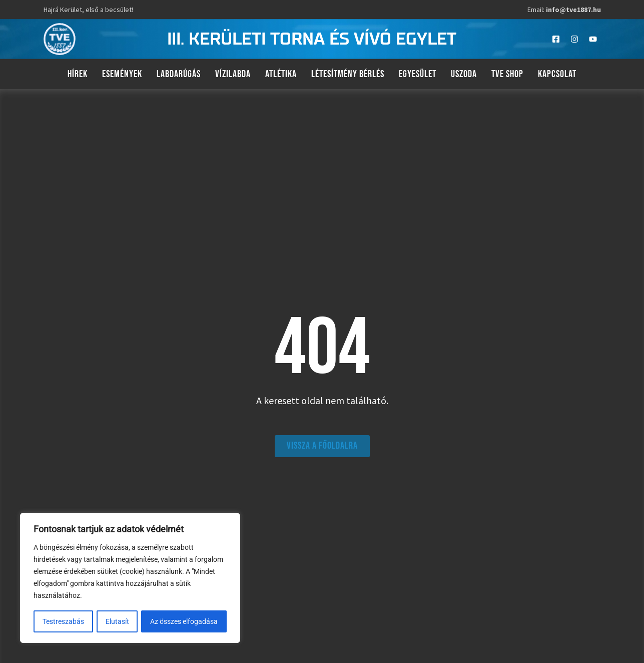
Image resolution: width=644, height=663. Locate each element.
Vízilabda (233, 74)
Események (122, 74)
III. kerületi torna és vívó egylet (312, 39)
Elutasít (117, 621)
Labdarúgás (179, 74)
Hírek (78, 74)
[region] (130, 578)
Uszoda (464, 74)
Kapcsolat (557, 74)
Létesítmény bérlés (348, 74)
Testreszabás (63, 621)
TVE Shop (507, 74)
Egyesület (418, 74)
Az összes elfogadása (184, 621)
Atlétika (281, 74)
